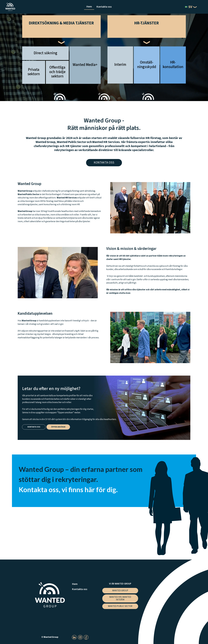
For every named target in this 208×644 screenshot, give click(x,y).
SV (189, 7)
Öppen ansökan (58, 427)
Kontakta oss (104, 7)
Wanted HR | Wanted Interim (120, 598)
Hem (89, 7)
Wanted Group (120, 591)
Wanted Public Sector (120, 606)
